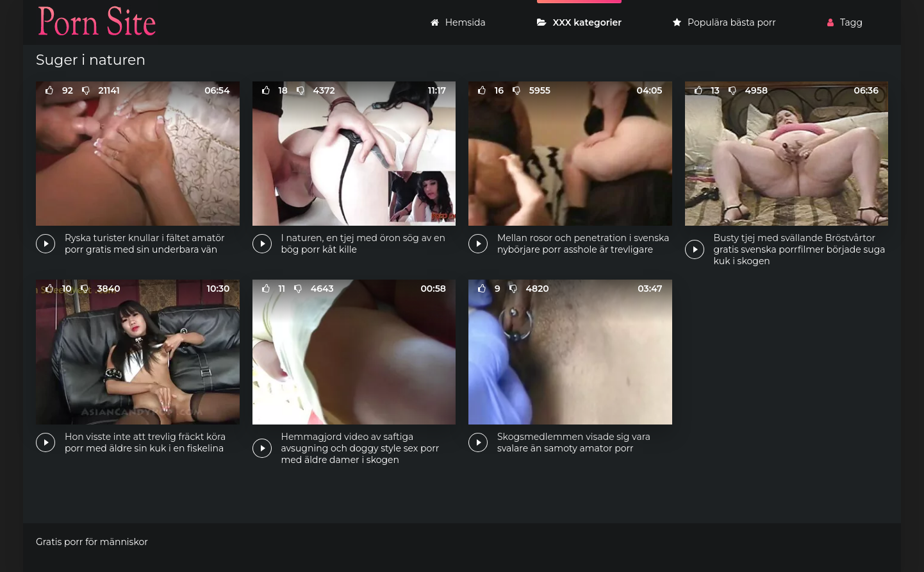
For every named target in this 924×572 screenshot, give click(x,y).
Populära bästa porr (724, 22)
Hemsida (458, 22)
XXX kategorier (579, 22)
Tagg (845, 22)
